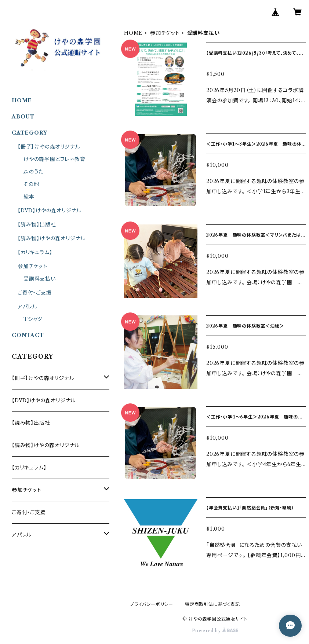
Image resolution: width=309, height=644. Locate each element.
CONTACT (28, 335)
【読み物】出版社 (37, 224)
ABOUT (23, 117)
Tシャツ (33, 319)
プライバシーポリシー (152, 604)
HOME (133, 33)
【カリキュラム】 (35, 252)
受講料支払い (40, 279)
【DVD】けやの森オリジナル (50, 211)
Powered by (215, 631)
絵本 (29, 197)
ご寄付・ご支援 (35, 293)
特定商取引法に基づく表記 (212, 604)
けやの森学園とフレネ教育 (54, 159)
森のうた (34, 172)
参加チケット (165, 33)
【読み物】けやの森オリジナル (52, 238)
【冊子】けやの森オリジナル (49, 147)
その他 (31, 184)
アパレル (28, 307)
